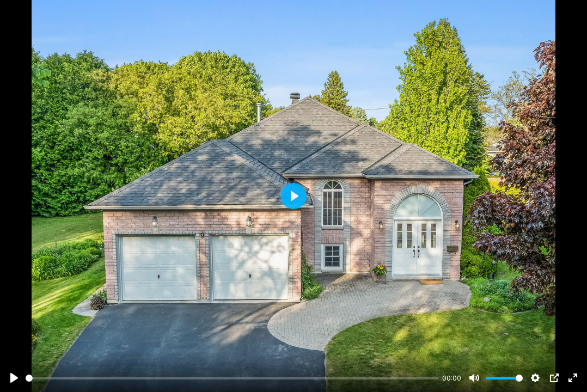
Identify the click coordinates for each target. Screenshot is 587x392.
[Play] (14, 378)
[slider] (232, 378)
